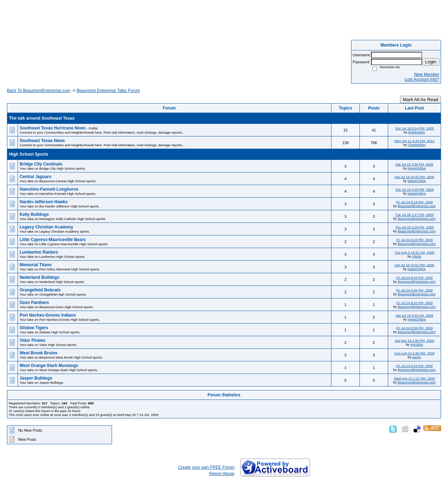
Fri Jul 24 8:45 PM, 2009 (415, 290)
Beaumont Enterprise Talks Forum (108, 91)
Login (431, 62)
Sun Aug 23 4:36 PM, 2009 (415, 353)
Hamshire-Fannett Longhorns (49, 189)
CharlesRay (416, 145)
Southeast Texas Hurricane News (53, 128)
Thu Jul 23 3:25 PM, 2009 (414, 227)
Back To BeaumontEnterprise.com (39, 91)
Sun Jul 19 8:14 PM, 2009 (414, 128)
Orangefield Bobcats (40, 290)
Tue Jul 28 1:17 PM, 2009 (414, 215)
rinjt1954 (417, 344)
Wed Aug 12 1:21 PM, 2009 (414, 378)
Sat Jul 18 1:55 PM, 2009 (414, 164)
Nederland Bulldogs (39, 277)
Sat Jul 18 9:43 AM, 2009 (414, 315)
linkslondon (416, 132)
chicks (417, 256)
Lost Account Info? (422, 79)
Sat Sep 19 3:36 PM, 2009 (415, 341)
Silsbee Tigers (34, 328)
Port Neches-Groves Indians (48, 315)
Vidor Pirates (33, 340)
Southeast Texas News (42, 141)
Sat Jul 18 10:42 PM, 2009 (414, 177)
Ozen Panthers (34, 303)
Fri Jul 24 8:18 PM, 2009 (415, 202)
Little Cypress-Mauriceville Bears (53, 240)
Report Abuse (222, 474)
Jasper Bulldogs (36, 378)
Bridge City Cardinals (41, 164)
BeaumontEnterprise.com (416, 206)
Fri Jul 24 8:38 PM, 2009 (415, 328)
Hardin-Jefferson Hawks (44, 202)
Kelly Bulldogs (34, 214)
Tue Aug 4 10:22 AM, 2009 (414, 252)
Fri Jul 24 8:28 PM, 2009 (415, 240)
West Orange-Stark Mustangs (49, 366)
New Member (427, 75)
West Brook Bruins (38, 353)
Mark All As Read (421, 100)
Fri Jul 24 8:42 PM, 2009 (415, 303)
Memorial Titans (36, 265)
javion (417, 357)
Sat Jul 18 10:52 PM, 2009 (414, 265)
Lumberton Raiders (39, 252)
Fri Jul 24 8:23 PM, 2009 (415, 366)
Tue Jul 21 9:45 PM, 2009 (414, 189)
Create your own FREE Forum (206, 467)
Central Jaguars (36, 177)
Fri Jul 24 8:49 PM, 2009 (415, 278)
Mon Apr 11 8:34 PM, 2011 (414, 141)
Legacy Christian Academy (46, 227)
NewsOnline (417, 168)
